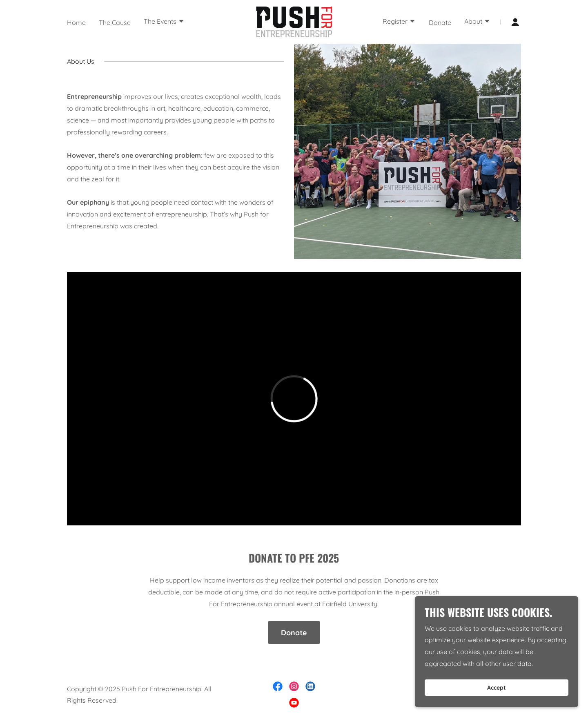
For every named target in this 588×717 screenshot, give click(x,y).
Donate (294, 633)
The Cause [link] (115, 22)
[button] (164, 22)
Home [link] (76, 22)
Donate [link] (440, 22)
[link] (294, 21)
